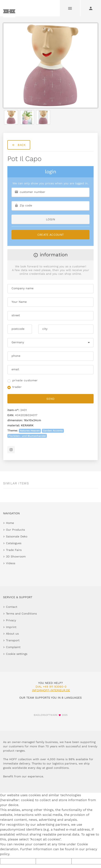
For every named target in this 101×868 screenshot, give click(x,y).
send (50, 399)
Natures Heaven (30, 431)
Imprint (11, 627)
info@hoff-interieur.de (51, 690)
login (50, 219)
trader (17, 387)
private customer (25, 380)
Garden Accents (53, 431)
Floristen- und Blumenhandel (27, 436)
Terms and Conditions (21, 614)
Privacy (11, 620)
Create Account (51, 235)
